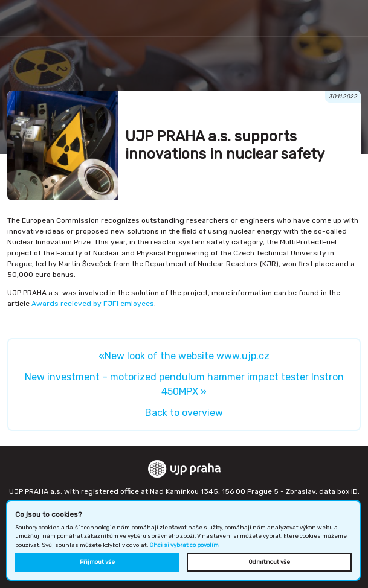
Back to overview (184, 413)
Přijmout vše (97, 562)
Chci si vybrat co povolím (184, 545)
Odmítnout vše (269, 562)
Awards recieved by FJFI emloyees (93, 304)
